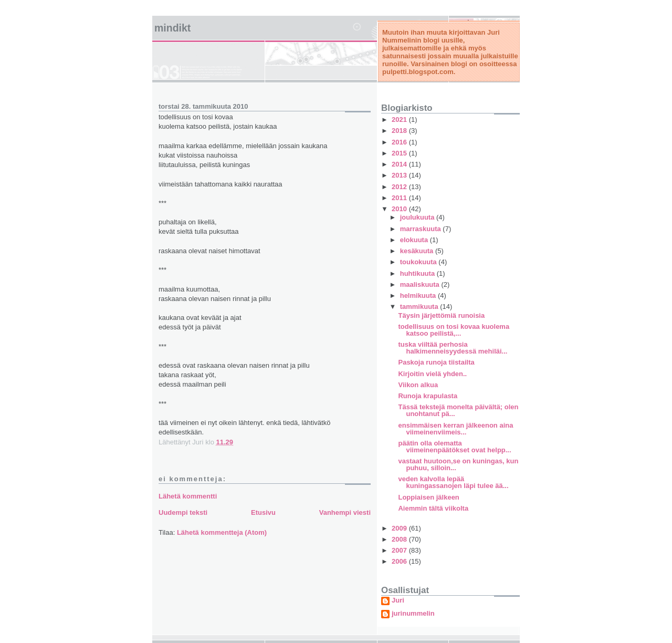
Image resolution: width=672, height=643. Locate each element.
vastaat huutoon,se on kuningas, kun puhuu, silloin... (458, 464)
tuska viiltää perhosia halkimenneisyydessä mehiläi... (453, 348)
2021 (400, 120)
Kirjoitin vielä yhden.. (432, 374)
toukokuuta (419, 262)
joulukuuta (418, 217)
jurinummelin (413, 614)
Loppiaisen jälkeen (428, 497)
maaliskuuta (421, 284)
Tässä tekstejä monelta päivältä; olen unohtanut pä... (458, 410)
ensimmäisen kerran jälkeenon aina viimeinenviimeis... (455, 429)
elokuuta (415, 240)
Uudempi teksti (183, 512)
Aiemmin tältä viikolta (433, 508)
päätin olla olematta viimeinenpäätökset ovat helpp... (454, 447)
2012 (400, 187)
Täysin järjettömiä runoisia (441, 315)
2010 (400, 209)
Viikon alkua (418, 385)
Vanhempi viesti (345, 512)
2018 (400, 131)
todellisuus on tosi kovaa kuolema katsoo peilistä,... (454, 330)
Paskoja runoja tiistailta (436, 362)
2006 (400, 561)
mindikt (172, 28)
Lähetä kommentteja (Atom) (222, 532)
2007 (400, 550)
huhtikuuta (418, 273)
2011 (400, 198)
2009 (400, 528)
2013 (400, 175)
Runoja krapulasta (428, 396)
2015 (400, 153)
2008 (400, 539)
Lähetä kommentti (188, 496)
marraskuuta (422, 229)
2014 (400, 164)
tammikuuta (420, 307)
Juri (398, 600)
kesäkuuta (418, 251)
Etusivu (263, 512)
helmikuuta (419, 295)
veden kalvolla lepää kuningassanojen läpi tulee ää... (453, 482)
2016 (400, 142)
